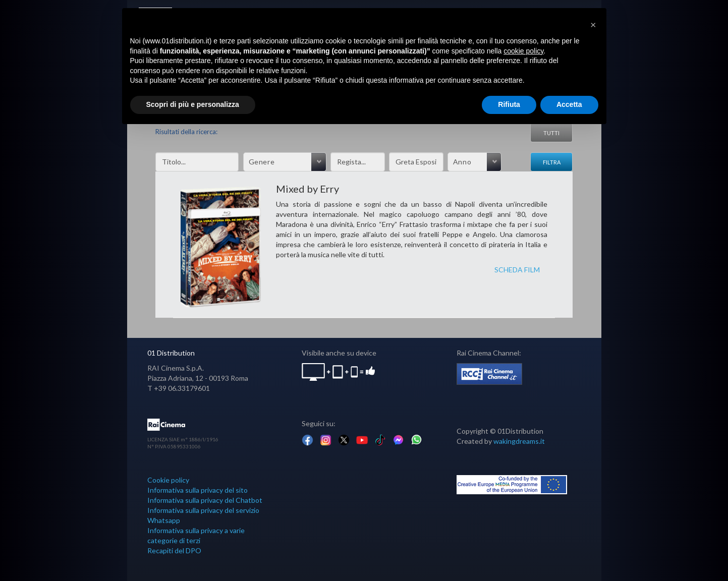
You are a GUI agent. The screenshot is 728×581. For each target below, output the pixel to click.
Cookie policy (168, 480)
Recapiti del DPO (174, 550)
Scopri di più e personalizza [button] (193, 104)
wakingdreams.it (519, 441)
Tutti (551, 133)
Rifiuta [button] (509, 104)
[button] (593, 24)
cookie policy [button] (523, 51)
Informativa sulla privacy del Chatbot (205, 500)
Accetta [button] (569, 104)
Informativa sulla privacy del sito (198, 490)
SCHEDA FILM (517, 270)
